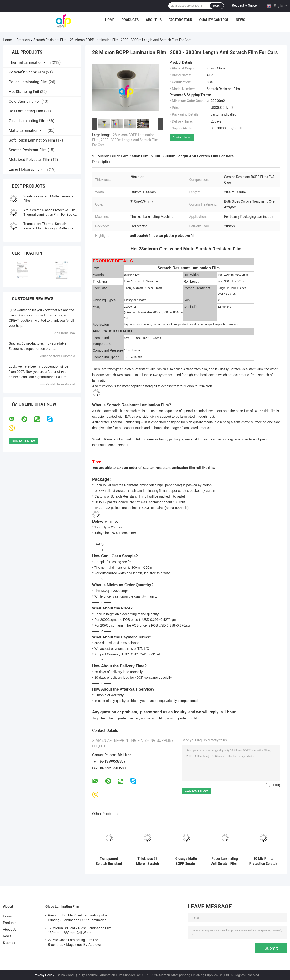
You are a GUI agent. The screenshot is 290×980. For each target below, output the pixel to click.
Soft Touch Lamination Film (32, 140)
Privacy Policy (44, 975)
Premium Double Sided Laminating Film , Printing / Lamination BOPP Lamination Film (78, 918)
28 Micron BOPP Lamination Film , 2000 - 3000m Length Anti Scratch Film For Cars (125, 140)
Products (130, 20)
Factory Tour (181, 20)
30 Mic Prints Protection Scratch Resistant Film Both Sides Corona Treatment (263, 861)
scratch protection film (183, 718)
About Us (154, 20)
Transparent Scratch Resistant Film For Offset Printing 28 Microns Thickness (109, 861)
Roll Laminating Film (26, 111)
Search (217, 6)
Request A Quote (244, 5)
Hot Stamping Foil (24, 92)
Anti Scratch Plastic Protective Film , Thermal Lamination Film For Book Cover (50, 215)
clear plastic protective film (119, 718)
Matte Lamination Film (28, 131)
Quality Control (214, 20)
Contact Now (182, 137)
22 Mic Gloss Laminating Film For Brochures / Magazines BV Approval (75, 942)
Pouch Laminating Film (28, 82)
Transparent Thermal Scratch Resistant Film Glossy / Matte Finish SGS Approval (50, 228)
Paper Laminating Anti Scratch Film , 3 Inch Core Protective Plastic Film (225, 861)
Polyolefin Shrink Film (27, 72)
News (240, 20)
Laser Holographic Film (28, 169)
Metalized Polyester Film (29, 160)
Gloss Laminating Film (28, 121)
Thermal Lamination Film (30, 62)
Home (110, 20)
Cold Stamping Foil (25, 101)
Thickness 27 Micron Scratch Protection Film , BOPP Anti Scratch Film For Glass (147, 861)
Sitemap (9, 943)
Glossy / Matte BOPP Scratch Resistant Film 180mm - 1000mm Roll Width (186, 861)
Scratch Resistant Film (50, 40)
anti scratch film (153, 718)
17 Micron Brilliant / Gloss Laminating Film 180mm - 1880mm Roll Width (80, 930)
